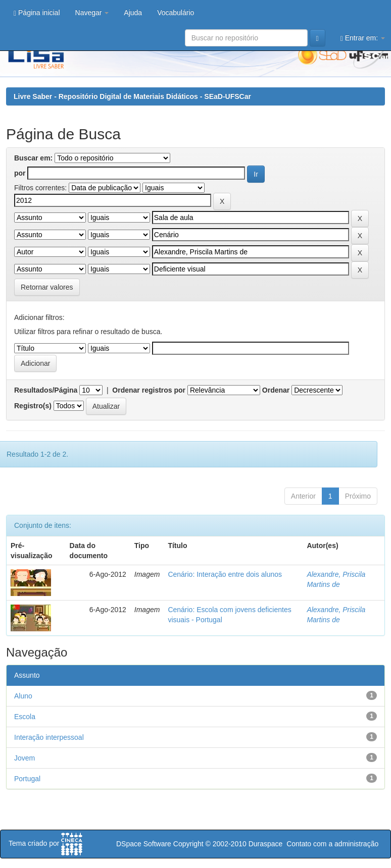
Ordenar (276, 390)
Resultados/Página (46, 390)
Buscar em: (33, 158)
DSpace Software (144, 844)
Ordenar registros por (149, 390)
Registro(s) (33, 406)
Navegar (92, 13)
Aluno (23, 696)
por (20, 173)
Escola (25, 717)
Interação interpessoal (49, 737)
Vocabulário (176, 13)
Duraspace (266, 844)
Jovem (25, 758)
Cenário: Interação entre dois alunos (225, 574)
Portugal (27, 779)
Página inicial (37, 13)
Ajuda (133, 13)
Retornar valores (47, 287)
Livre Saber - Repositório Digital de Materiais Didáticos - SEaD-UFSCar (132, 96)
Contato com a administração (332, 844)
